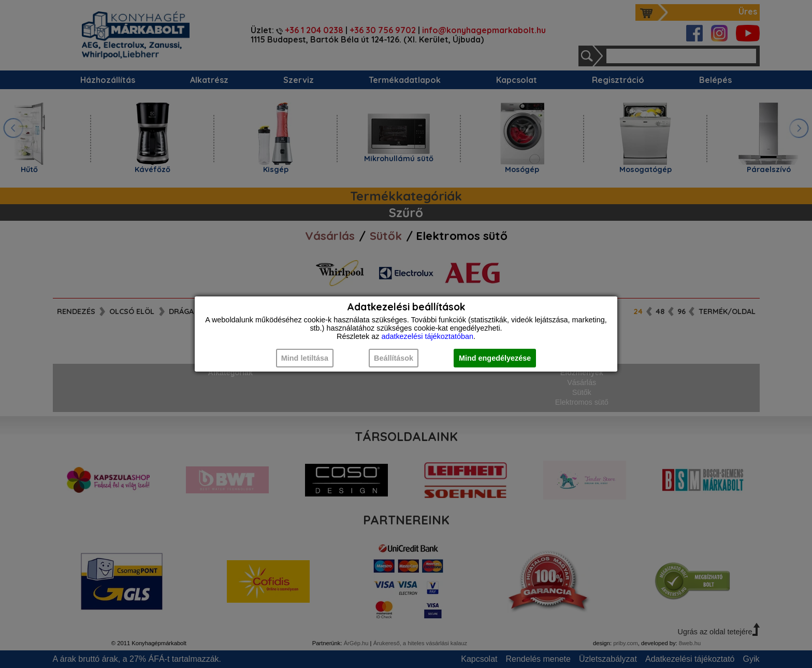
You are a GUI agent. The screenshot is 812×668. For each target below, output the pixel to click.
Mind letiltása (305, 358)
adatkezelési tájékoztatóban (427, 336)
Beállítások (394, 358)
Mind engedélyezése (495, 358)
